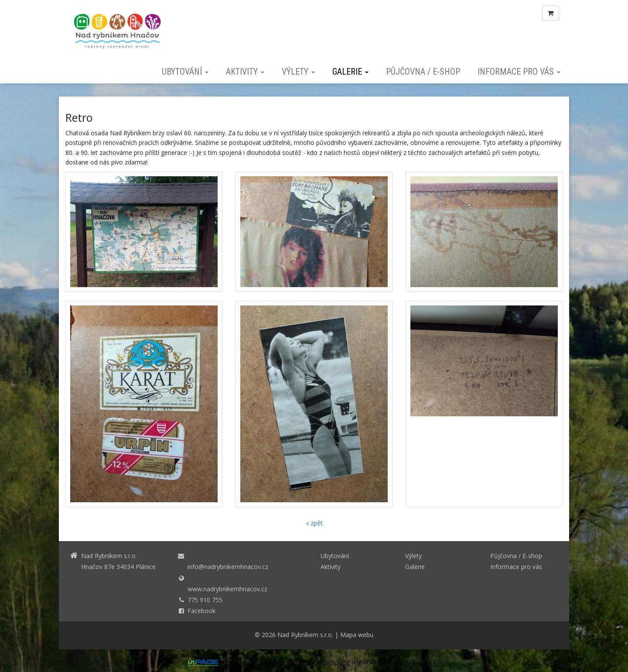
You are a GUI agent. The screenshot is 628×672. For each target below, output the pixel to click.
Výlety (298, 72)
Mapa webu (357, 635)
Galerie (350, 72)
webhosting (333, 662)
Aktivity (245, 72)
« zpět (314, 523)
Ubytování (185, 72)
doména (298, 662)
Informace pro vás (519, 72)
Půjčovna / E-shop (423, 72)
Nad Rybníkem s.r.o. (305, 635)
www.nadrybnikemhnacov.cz (227, 589)
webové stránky (249, 662)
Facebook (201, 611)
